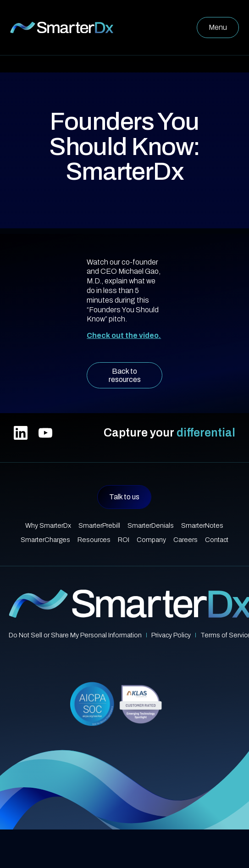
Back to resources (125, 375)
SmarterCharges (45, 540)
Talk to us (124, 497)
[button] (218, 28)
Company (151, 540)
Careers (185, 540)
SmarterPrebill (99, 525)
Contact (217, 540)
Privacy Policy (171, 635)
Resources (94, 540)
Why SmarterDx (48, 525)
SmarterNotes (202, 525)
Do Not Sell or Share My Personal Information (75, 635)
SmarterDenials (151, 525)
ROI (124, 540)
